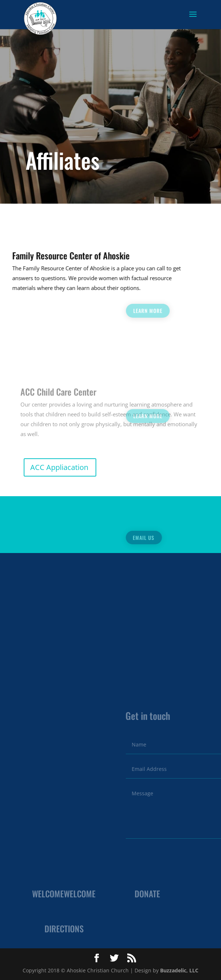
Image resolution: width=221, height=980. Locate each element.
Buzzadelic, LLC (179, 970)
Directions (64, 932)
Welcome (48, 897)
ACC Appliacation (59, 467)
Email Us (188, 538)
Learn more (193, 311)
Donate (147, 897)
